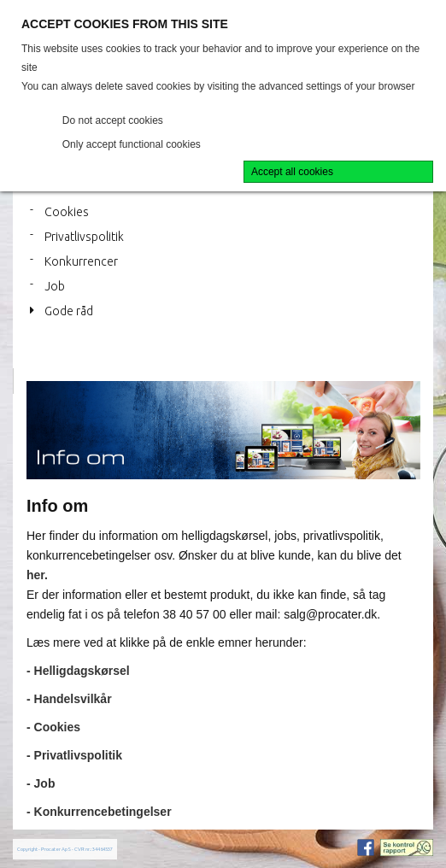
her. (37, 575)
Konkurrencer (81, 261)
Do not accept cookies (113, 120)
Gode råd (69, 311)
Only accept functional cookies (132, 144)
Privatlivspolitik (84, 237)
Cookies (67, 212)
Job (55, 286)
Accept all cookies (292, 172)
